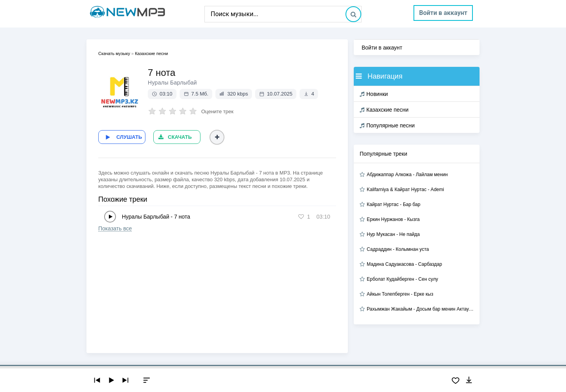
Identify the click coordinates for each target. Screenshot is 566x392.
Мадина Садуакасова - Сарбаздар (404, 264)
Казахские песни (384, 110)
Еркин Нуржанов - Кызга (393, 219)
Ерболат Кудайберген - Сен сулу (402, 279)
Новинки (374, 94)
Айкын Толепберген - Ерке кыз (400, 294)
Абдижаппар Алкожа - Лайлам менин (407, 175)
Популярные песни (387, 125)
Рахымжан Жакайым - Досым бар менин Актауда (420, 309)
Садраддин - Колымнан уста (398, 249)
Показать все (115, 228)
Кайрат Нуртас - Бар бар (393, 204)
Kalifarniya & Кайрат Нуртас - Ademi (405, 190)
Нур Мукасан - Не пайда (393, 234)
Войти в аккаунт (443, 13)
